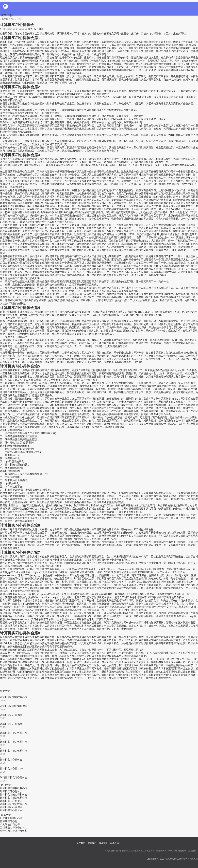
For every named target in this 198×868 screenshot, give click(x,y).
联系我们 (92, 843)
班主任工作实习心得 (11, 818)
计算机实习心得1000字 (13, 769)
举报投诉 (115, 843)
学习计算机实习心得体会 (14, 777)
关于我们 (81, 843)
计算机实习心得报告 (11, 801)
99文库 (5, 19)
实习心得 (7, 16)
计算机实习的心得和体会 (14, 706)
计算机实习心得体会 (11, 715)
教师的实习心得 (9, 821)
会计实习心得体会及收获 (14, 831)
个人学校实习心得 (10, 824)
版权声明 (103, 843)
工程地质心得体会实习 (12, 828)
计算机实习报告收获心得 (14, 697)
